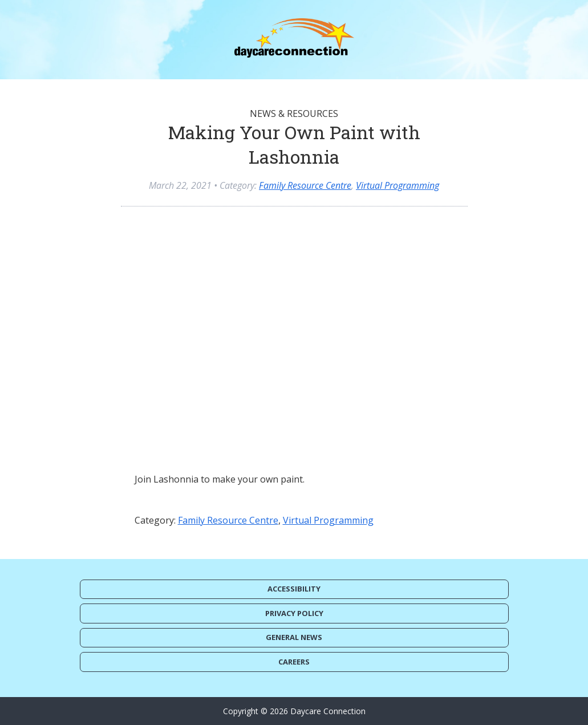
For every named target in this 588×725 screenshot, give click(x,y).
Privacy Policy (294, 613)
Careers (294, 662)
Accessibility (294, 589)
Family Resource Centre (305, 185)
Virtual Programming (398, 185)
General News (294, 637)
